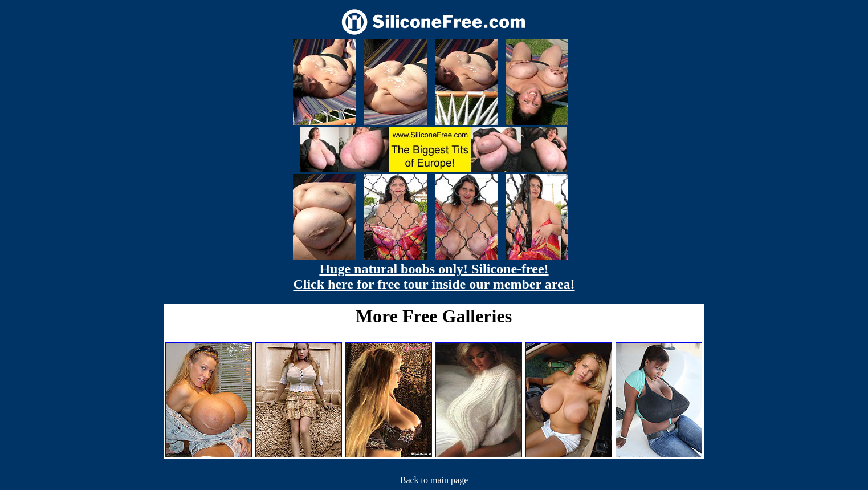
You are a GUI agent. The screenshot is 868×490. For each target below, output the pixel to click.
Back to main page (434, 480)
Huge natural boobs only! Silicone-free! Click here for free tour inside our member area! (434, 276)
